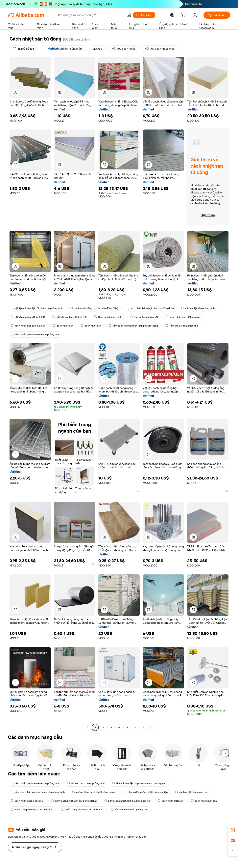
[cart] (184, 16)
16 (143, 727)
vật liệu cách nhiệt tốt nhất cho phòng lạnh (36, 308)
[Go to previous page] (87, 727)
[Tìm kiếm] (144, 15)
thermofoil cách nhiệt (108, 317)
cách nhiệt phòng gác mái (192, 792)
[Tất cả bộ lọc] (24, 49)
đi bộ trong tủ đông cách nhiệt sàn (32, 810)
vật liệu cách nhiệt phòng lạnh (86, 783)
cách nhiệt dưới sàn (170, 801)
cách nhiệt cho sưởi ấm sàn (183, 317)
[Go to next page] (151, 727)
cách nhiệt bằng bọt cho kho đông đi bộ (94, 308)
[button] (129, 15)
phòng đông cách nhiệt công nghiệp (94, 792)
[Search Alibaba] (90, 15)
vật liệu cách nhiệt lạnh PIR (28, 317)
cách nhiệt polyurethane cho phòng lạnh (35, 334)
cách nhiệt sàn (63, 326)
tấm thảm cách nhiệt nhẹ (182, 326)
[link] (233, 830)
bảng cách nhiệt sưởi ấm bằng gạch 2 (74, 801)
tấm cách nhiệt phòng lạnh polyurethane (133, 326)
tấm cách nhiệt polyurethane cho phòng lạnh (139, 783)
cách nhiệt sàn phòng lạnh (198, 308)
